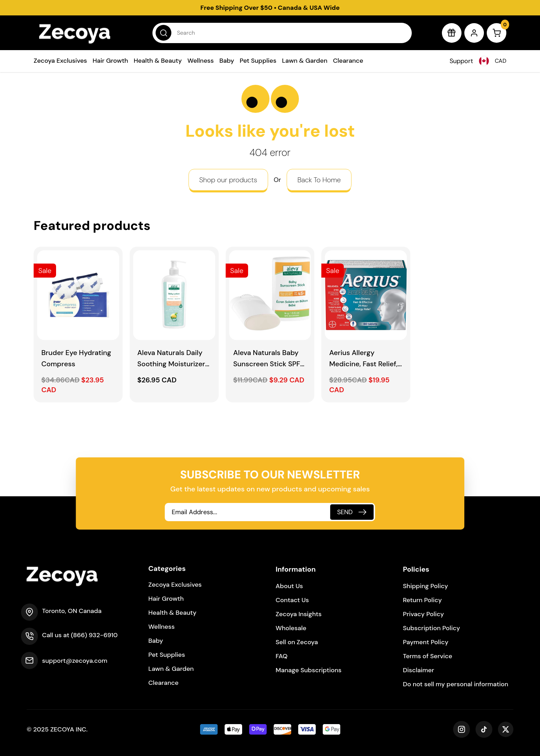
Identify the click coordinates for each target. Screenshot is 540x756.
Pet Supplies (258, 61)
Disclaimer (419, 670)
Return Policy (422, 600)
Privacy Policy (423, 614)
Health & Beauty (158, 61)
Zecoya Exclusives (60, 61)
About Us (289, 586)
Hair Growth (110, 61)
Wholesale (291, 628)
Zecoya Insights (299, 614)
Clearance (348, 61)
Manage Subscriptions (309, 670)
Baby (227, 61)
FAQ (282, 656)
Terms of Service (428, 656)
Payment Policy (426, 642)
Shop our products (228, 180)
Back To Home (319, 180)
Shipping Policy (426, 586)
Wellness (201, 61)
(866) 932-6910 (94, 635)
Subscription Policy (432, 628)
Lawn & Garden (305, 61)
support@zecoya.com (75, 661)
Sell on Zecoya (297, 642)
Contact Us (292, 600)
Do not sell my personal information (456, 684)
